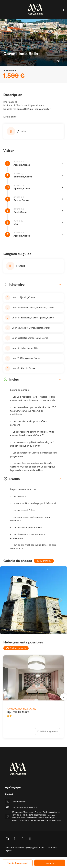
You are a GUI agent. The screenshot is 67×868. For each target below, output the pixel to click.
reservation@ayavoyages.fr (25, 807)
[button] (10, 117)
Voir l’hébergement (48, 731)
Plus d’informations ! (17, 863)
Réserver (50, 863)
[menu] (63, 9)
